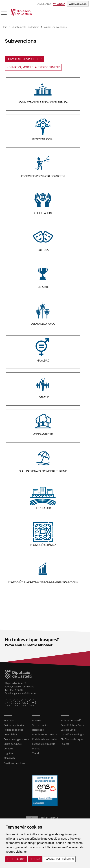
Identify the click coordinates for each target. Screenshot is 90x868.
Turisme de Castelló (71, 720)
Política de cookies (13, 730)
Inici (5, 27)
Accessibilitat (10, 734)
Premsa (36, 749)
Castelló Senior (68, 730)
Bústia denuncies (13, 744)
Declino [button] (35, 859)
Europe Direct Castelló (44, 744)
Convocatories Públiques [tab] (24, 59)
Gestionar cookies (14, 763)
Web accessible (78, 4)
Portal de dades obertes (45, 739)
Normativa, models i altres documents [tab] (33, 67)
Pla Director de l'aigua (72, 739)
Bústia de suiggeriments (16, 739)
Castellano (44, 4)
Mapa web (9, 758)
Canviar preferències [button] (59, 859)
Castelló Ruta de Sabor (73, 725)
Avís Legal (9, 720)
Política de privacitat (14, 725)
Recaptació (38, 730)
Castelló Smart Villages (72, 734)
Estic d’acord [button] (16, 859)
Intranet (37, 720)
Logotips (8, 753)
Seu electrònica (40, 725)
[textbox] (43, 333)
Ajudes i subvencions (55, 27)
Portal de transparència (44, 734)
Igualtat (65, 744)
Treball (36, 753)
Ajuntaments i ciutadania (26, 27)
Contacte (8, 749)
